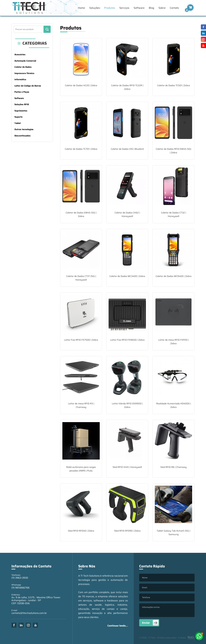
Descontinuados (23, 136)
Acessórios (20, 55)
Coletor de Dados (23, 67)
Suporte (18, 117)
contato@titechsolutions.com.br (29, 613)
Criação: (186, 638)
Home (81, 8)
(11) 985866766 (20, 588)
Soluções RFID (22, 104)
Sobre (162, 8)
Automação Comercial (25, 61)
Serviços (124, 8)
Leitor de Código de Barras (28, 86)
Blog (151, 8)
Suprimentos (21, 111)
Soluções (95, 8)
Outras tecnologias (24, 129)
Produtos (110, 8)
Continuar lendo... (118, 626)
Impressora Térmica (24, 73)
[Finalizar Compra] (187, 10)
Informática (20, 79)
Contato (174, 8)
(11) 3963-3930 (20, 578)
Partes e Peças (22, 92)
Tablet (18, 123)
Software (139, 8)
